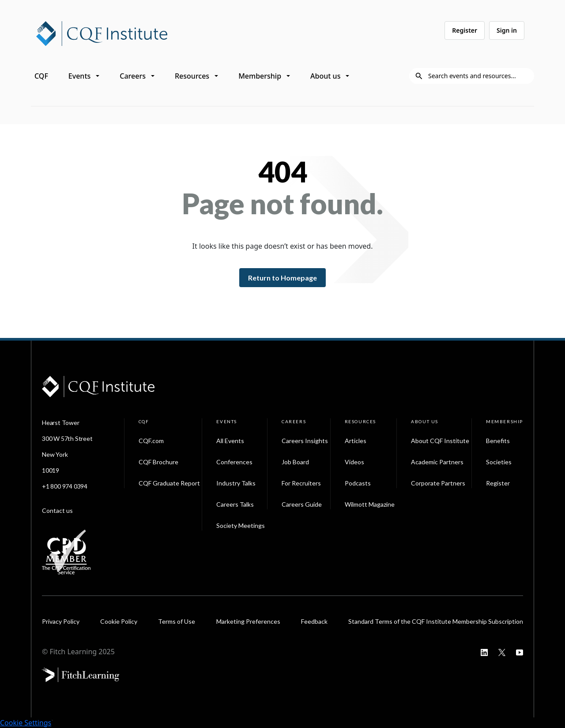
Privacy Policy (61, 621)
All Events (230, 441)
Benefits (498, 441)
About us (325, 76)
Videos (354, 462)
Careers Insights (305, 441)
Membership (260, 76)
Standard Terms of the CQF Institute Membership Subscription (436, 621)
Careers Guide (302, 504)
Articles (356, 441)
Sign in (507, 30)
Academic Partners (437, 462)
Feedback (314, 621)
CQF (41, 76)
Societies (499, 462)
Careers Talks (235, 504)
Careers (133, 76)
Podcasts (358, 483)
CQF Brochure (158, 462)
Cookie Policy (119, 621)
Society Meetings (241, 525)
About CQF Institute (440, 441)
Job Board (295, 462)
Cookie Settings (26, 723)
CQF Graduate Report (169, 483)
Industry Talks (236, 483)
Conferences (234, 462)
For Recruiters (301, 483)
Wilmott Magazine (370, 504)
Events (79, 76)
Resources (192, 76)
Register (465, 30)
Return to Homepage (282, 278)
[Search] (478, 76)
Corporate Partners (438, 483)
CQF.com (151, 441)
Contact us (57, 510)
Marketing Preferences (248, 621)
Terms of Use (177, 621)
